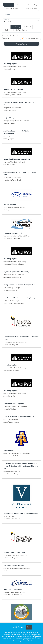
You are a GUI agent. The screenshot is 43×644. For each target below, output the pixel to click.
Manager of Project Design (14, 589)
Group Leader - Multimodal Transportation (19, 285)
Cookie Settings (18, 627)
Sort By (6, 39)
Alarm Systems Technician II (14, 565)
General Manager (10, 204)
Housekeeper (9, 450)
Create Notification (33, 39)
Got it (29, 627)
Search (8, 5)
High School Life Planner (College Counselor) (21, 513)
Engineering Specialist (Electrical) (16, 272)
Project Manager (10, 118)
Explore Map (33, 5)
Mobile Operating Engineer (14, 89)
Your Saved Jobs (31, 9)
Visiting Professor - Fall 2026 (14, 552)
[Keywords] (21, 15)
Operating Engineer (11, 64)
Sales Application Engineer (14, 404)
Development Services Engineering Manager (20, 298)
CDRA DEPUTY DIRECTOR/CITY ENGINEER (19, 417)
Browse (20, 5)
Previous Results (22, 44)
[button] (28, 27)
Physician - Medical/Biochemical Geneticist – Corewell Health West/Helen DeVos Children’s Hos (21, 466)
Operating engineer (11, 259)
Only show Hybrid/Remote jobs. (16, 30)
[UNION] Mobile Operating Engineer (17, 159)
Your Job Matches (12, 9)
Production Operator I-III (13, 233)
